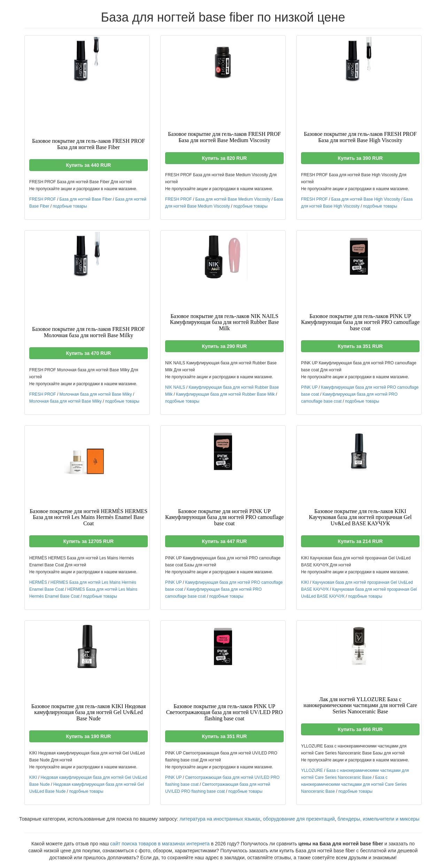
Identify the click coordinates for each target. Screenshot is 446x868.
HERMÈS (38, 582)
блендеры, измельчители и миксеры (379, 819)
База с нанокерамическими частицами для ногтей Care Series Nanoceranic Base (354, 784)
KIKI (305, 582)
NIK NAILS (175, 387)
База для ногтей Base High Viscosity (366, 199)
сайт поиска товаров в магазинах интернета (160, 844)
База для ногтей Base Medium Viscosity (233, 199)
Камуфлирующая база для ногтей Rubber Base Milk (225, 394)
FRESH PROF (43, 199)
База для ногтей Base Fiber (86, 199)
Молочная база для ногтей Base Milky (96, 394)
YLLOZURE (312, 770)
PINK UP (309, 387)
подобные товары (70, 206)
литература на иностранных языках (220, 819)
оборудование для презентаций (299, 819)
